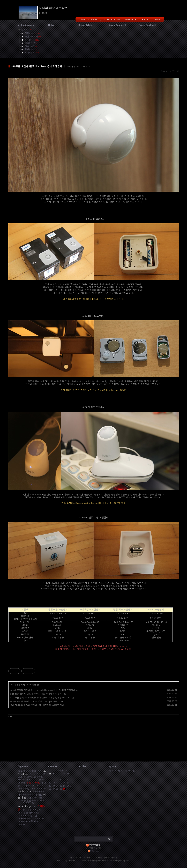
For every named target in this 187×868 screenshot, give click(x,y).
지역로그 (91, 858)
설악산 (39, 794)
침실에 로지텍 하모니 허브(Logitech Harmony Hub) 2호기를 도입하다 (43, 690)
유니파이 (27, 810)
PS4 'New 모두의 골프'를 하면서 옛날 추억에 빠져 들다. (36, 694)
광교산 (34, 815)
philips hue (38, 785)
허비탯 (21, 779)
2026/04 (61, 771)
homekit (22, 824)
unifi (20, 813)
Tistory (129, 860)
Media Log (96, 19)
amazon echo (39, 788)
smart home (33, 782)
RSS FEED (95, 851)
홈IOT (30, 818)
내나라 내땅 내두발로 (53, 8)
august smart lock (27, 771)
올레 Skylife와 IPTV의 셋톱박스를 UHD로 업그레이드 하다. (38, 705)
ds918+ (22, 818)
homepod (39, 818)
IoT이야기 (71, 67)
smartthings (25, 806)
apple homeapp (26, 794)
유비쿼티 (37, 810)
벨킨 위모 (28, 813)
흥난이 (85, 860)
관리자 (107, 858)
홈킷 (40, 771)
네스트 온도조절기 (27, 803)
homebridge (24, 788)
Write (157, 19)
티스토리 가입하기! (93, 848)
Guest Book (131, 19)
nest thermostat (28, 814)
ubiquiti (22, 783)
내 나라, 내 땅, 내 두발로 (122, 771)
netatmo (40, 791)
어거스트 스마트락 (35, 779)
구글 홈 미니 (35, 774)
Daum (110, 860)
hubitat (22, 821)
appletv (27, 785)
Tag (83, 19)
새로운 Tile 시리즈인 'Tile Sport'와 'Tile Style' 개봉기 (35, 701)
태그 (72, 858)
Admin (145, 19)
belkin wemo (39, 800)
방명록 (99, 858)
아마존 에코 (32, 821)
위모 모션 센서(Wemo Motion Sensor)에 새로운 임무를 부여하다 (40, 698)
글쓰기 (114, 858)
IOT (34, 806)
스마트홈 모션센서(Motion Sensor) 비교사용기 (36, 66)
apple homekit (26, 791)
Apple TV (32, 798)
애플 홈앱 (26, 800)
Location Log (113, 19)
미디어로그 (80, 858)
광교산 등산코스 (35, 777)
